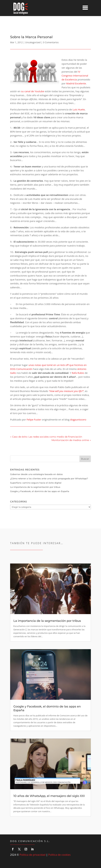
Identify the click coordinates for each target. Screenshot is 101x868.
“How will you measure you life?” (66, 391)
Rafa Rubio (78, 373)
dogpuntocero (78, 420)
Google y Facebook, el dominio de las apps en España (40, 491)
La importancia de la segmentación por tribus (35, 487)
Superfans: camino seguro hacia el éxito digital (36, 483)
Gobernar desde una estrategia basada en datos (36, 474)
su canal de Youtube (33, 91)
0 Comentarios (51, 42)
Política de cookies (59, 855)
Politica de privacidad (33, 855)
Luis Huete (79, 109)
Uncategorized (33, 42)
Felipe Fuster (34, 420)
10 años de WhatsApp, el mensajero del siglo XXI (49, 796)
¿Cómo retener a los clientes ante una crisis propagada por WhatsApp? (49, 478)
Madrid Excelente (76, 83)
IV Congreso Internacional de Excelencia (75, 76)
